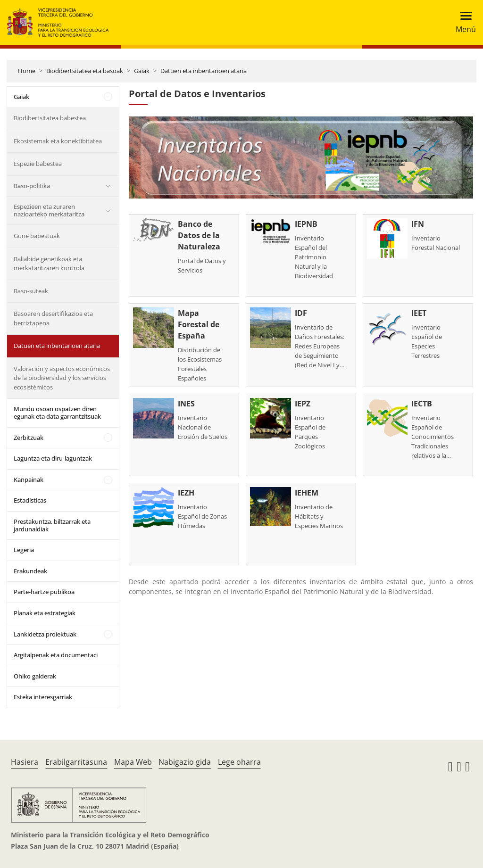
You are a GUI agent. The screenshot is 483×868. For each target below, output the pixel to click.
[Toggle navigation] (463, 22)
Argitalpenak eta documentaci (56, 655)
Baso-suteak (31, 291)
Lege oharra (239, 762)
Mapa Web (133, 762)
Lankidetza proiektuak (45, 634)
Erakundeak (30, 571)
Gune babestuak (37, 236)
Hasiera (25, 762)
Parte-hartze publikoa (44, 592)
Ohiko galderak (35, 676)
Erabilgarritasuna (76, 762)
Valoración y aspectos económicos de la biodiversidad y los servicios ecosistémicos (62, 378)
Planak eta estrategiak (45, 613)
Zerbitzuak (29, 438)
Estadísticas (30, 500)
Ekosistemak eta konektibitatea (58, 141)
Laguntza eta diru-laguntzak (53, 458)
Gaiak (142, 71)
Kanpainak (29, 479)
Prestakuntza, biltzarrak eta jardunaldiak (52, 525)
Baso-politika (32, 186)
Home (27, 71)
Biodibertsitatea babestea (50, 118)
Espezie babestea (38, 164)
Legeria (24, 550)
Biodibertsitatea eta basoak (85, 71)
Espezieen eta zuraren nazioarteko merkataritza (49, 210)
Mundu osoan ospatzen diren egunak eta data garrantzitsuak (57, 413)
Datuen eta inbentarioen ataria (204, 71)
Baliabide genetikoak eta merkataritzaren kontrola (49, 264)
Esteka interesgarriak (43, 697)
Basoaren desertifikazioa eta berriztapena (53, 318)
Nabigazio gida (185, 762)
